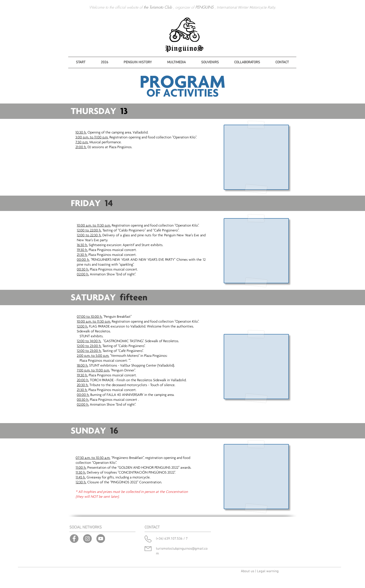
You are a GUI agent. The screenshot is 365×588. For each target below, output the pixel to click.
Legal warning (268, 571)
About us (248, 571)
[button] (105, 62)
